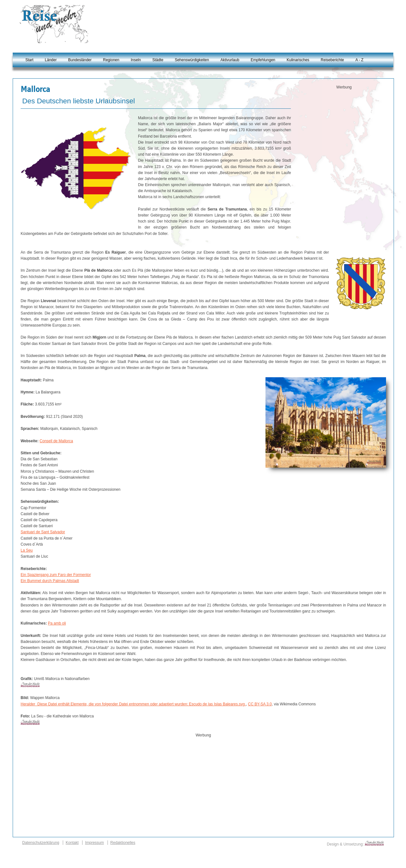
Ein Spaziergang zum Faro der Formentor (56, 575)
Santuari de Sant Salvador (43, 532)
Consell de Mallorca (56, 441)
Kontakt (72, 843)
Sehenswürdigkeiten (192, 60)
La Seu (27, 550)
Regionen (111, 60)
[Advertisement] (344, 133)
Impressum (94, 843)
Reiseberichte (332, 60)
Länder (51, 60)
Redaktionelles (123, 843)
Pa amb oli (57, 623)
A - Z (359, 60)
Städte (158, 60)
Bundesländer (80, 60)
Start (29, 60)
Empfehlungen (263, 60)
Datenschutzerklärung (41, 843)
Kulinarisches (298, 60)
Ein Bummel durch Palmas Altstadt (50, 581)
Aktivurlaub (230, 60)
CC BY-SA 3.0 (260, 704)
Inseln (136, 60)
